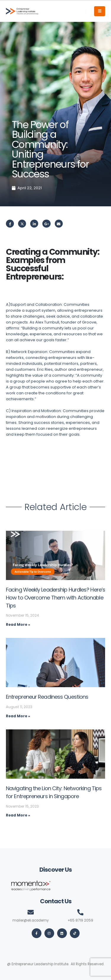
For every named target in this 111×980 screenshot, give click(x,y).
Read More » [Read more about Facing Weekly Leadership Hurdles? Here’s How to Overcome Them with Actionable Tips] (18, 624)
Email (59, 224)
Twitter (22, 224)
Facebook (10, 224)
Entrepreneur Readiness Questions (47, 697)
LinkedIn (34, 224)
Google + (46, 224)
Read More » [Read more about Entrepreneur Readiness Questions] (18, 716)
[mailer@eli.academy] (31, 912)
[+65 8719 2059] (80, 912)
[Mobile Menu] (100, 11)
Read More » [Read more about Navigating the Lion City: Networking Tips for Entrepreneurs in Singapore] (18, 815)
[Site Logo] (22, 11)
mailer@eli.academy (31, 920)
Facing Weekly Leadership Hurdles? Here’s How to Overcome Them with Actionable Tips (55, 597)
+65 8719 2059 (80, 920)
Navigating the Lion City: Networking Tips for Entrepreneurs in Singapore (54, 792)
